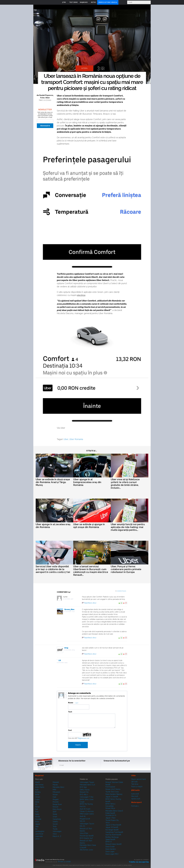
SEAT (55, 812)
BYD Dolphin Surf (86, 838)
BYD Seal (83, 787)
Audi (37, 790)
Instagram (112, 766)
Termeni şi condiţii (64, 862)
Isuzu (37, 822)
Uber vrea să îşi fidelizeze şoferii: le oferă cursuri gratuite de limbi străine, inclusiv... (125, 484)
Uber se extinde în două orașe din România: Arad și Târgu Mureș (53, 482)
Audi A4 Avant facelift (113, 835)
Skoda (55, 814)
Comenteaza (122, 591)
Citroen (38, 797)
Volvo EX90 (84, 833)
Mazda (55, 785)
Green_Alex (69, 609)
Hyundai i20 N (111, 815)
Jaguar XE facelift (112, 827)
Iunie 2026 (135, 794)
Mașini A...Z (57, 836)
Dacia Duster (110, 847)
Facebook (106, 766)
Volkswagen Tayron (87, 824)
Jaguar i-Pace (110, 818)
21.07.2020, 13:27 (69, 599)
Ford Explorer (110, 787)
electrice (81, 295)
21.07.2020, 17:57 (70, 612)
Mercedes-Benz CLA (87, 785)
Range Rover (57, 804)
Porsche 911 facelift (87, 836)
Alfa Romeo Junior (86, 850)
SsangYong (57, 819)
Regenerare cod (84, 738)
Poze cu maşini (137, 787)
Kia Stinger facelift (112, 830)
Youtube (117, 766)
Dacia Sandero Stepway (114, 794)
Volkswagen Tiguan (87, 782)
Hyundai (38, 819)
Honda (37, 817)
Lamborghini (40, 831)
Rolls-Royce (57, 809)
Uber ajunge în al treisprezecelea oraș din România (87, 482)
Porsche (56, 802)
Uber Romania (76, 439)
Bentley (38, 792)
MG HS (82, 821)
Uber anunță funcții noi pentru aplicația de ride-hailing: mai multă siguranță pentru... (128, 527)
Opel (54, 797)
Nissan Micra (110, 808)
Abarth (37, 782)
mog (66, 648)
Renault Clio (84, 792)
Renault (55, 807)
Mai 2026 (135, 796)
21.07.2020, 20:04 (70, 650)
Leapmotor (39, 836)
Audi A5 (83, 816)
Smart (55, 817)
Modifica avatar (61, 695)
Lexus (37, 839)
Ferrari (37, 807)
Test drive (135, 784)
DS (36, 804)
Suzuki (55, 824)
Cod (70, 730)
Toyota (55, 829)
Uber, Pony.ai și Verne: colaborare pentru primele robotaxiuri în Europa (126, 569)
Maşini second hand (139, 779)
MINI (54, 790)
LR (60, 660)
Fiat (36, 809)
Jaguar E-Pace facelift (113, 825)
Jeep (37, 826)
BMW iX (109, 842)
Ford (37, 812)
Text (70, 712)
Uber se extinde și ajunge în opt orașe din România (89, 526)
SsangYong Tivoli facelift (114, 832)
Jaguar (38, 824)
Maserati (56, 782)
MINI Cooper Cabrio (87, 814)
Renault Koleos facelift (113, 844)
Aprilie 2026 (136, 799)
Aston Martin (40, 787)
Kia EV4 (83, 806)
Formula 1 (135, 806)
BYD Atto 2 (84, 795)
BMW (37, 795)
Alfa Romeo (39, 785)
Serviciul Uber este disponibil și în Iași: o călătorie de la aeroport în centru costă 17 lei (53, 569)
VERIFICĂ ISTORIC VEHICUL (108, 2)
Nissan (55, 795)
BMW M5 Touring (86, 804)
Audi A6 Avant (85, 809)
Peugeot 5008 (85, 819)
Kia (36, 829)
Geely (37, 814)
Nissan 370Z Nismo (113, 789)
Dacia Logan (110, 852)
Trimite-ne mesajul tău (139, 862)
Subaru (55, 822)
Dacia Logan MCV (112, 854)
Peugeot (56, 799)
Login (121, 2)
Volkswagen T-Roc (87, 797)
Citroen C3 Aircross (87, 811)
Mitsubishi (56, 792)
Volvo (55, 834)
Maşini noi (39, 776)
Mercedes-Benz (58, 787)
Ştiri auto (134, 782)
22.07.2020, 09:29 (63, 663)
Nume (71, 703)
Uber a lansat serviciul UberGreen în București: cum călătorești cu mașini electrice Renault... (91, 571)
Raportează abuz (90, 603)
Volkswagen (57, 831)
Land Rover (39, 834)
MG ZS (82, 826)
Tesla (55, 826)
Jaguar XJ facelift (112, 797)
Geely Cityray (85, 790)
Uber (66, 439)
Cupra (37, 799)
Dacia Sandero (111, 849)
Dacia (37, 802)
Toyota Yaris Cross (112, 792)
